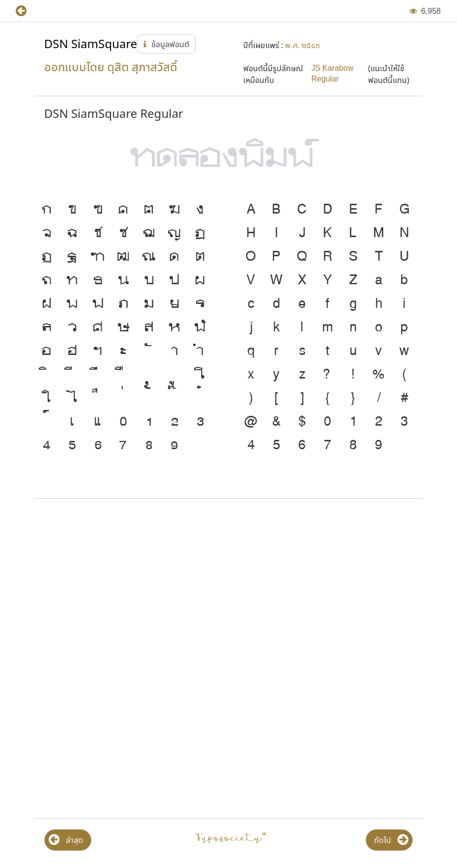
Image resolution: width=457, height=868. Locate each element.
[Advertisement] (228, 585)
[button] (28, 11)
